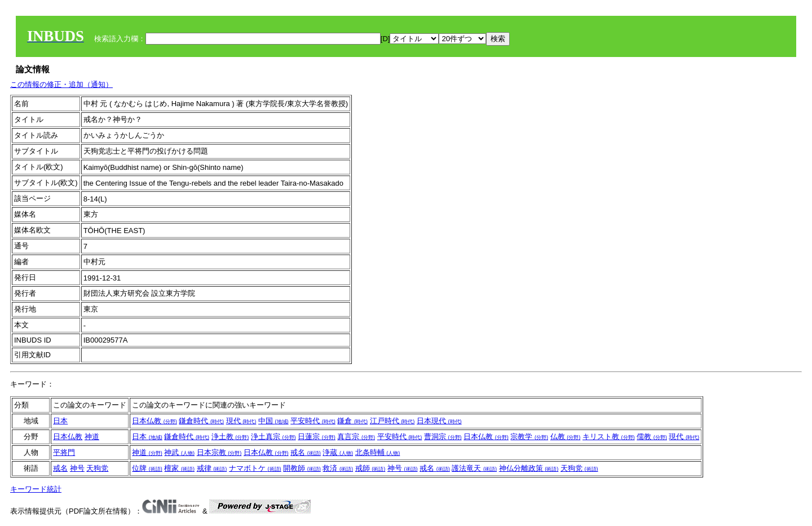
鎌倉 (352, 421)
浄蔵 (338, 452)
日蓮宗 (317, 437)
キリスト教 (609, 437)
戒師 (370, 468)
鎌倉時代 (201, 421)
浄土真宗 (273, 437)
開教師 (302, 468)
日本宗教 (219, 452)
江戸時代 (392, 421)
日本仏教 (155, 421)
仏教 (566, 437)
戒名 (306, 452)
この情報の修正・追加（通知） (61, 84)
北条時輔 (378, 452)
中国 (273, 421)
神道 (92, 437)
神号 (77, 468)
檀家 (179, 468)
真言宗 (356, 437)
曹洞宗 (443, 437)
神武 (179, 452)
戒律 (212, 468)
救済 (338, 468)
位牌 (147, 468)
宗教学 (529, 437)
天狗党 (97, 468)
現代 (241, 421)
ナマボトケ (255, 468)
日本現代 (439, 421)
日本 (60, 421)
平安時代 (313, 421)
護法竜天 (474, 468)
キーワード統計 (36, 489)
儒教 (652, 437)
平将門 (64, 452)
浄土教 (230, 437)
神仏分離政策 (529, 468)
